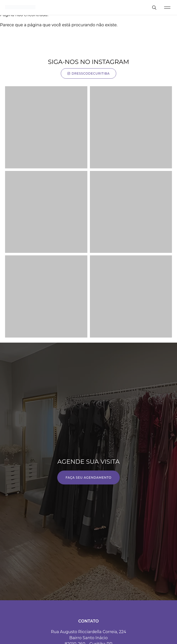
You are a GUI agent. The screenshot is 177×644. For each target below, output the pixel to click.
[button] (167, 7)
